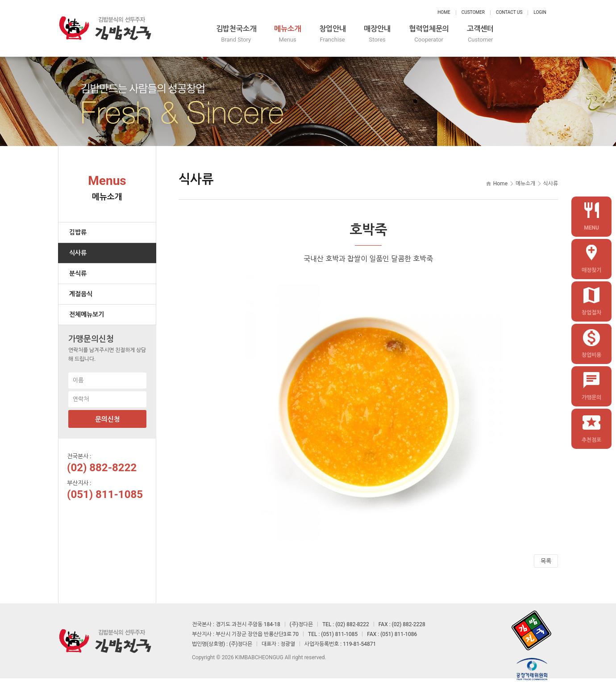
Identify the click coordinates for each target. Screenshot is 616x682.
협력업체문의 (473, 35)
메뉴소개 (311, 35)
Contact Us (509, 12)
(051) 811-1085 (105, 491)
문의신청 (108, 416)
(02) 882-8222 (102, 464)
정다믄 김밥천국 (105, 27)
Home (444, 12)
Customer (473, 12)
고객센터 (532, 35)
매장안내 (414, 35)
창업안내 (362, 35)
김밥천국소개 (252, 35)
